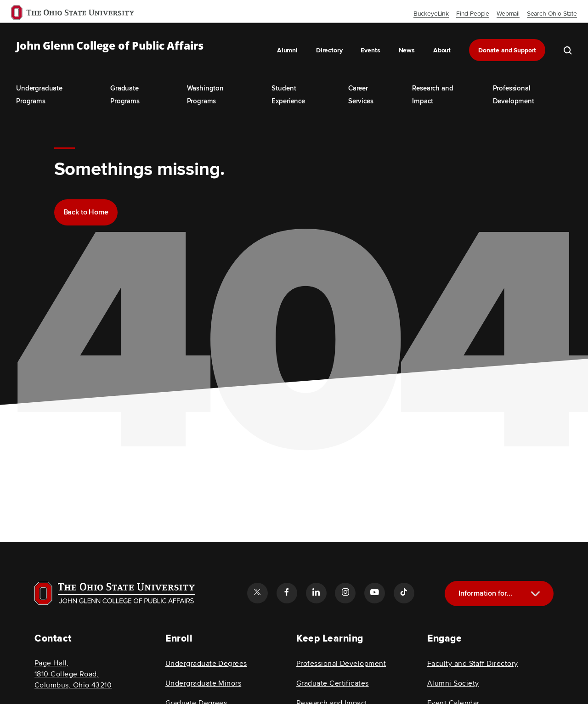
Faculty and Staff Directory (472, 664)
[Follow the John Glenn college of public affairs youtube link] (374, 593)
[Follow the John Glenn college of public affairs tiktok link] (404, 593)
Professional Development (341, 664)
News (407, 50)
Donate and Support (507, 50)
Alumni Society (453, 683)
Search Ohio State (552, 14)
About (442, 50)
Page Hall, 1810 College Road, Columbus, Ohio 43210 (73, 674)
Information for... (485, 593)
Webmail (508, 14)
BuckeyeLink (431, 14)
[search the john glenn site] (568, 50)
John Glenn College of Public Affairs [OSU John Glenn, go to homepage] (110, 46)
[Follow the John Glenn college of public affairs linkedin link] (316, 593)
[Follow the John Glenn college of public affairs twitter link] (257, 593)
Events (370, 50)
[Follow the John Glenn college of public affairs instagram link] (345, 593)
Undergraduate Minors (203, 683)
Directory (329, 50)
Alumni (287, 50)
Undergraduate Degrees (206, 664)
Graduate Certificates (333, 683)
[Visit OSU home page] (115, 593)
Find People (473, 14)
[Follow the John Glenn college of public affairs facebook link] (287, 593)
